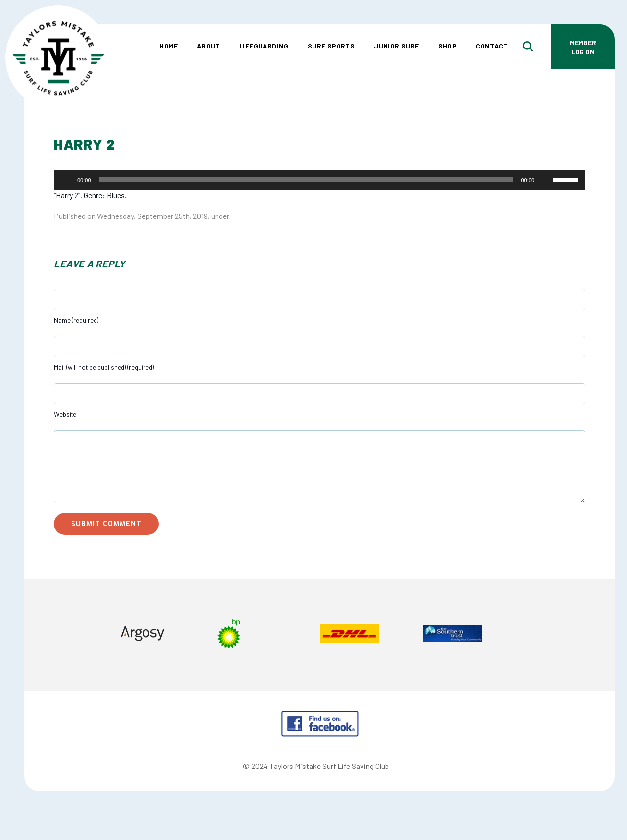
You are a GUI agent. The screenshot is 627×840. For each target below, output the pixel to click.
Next (568, 635)
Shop (448, 46)
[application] (320, 180)
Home (169, 46)
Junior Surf (396, 46)
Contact (492, 46)
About (208, 46)
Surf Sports (331, 46)
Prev (71, 635)
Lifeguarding (264, 46)
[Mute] (545, 180)
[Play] (67, 180)
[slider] (306, 180)
